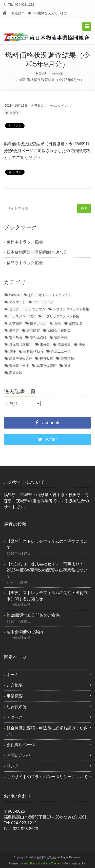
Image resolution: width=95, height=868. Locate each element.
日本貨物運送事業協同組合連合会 (37, 252)
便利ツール (38, 323)
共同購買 (33, 330)
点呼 (12, 351)
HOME (41, 74)
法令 (82, 344)
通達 (67, 366)
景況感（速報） (21, 344)
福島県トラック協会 (25, 263)
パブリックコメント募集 (61, 316)
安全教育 (16, 338)
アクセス (15, 717)
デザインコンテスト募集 (71, 309)
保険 (58, 323)
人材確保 (16, 323)
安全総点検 (38, 338)
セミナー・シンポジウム (27, 309)
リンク (13, 766)
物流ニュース (61, 351)
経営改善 (46, 359)
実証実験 (61, 338)
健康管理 (75, 323)
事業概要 (15, 696)
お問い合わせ (19, 755)
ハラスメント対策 (22, 316)
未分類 (58, 74)
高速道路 (16, 373)
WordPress (31, 864)
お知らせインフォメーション (50, 295)
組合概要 (15, 685)
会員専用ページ (21, 745)
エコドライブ (43, 302)
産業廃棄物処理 (21, 359)
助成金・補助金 (59, 330)
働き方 (14, 330)
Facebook (47, 423)
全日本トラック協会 (25, 242)
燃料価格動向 (33, 351)
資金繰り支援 (19, 366)
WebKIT (15, 295)
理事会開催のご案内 (25, 632)
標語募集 (64, 344)
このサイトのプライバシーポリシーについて (47, 777)
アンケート (17, 302)
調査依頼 (67, 359)
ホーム (13, 675)
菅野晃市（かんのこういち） (54, 106)
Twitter (48, 439)
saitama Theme (50, 864)
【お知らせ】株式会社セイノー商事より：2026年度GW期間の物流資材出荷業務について (47, 570)
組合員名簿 (17, 707)
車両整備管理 (46, 366)
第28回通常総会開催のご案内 (33, 615)
